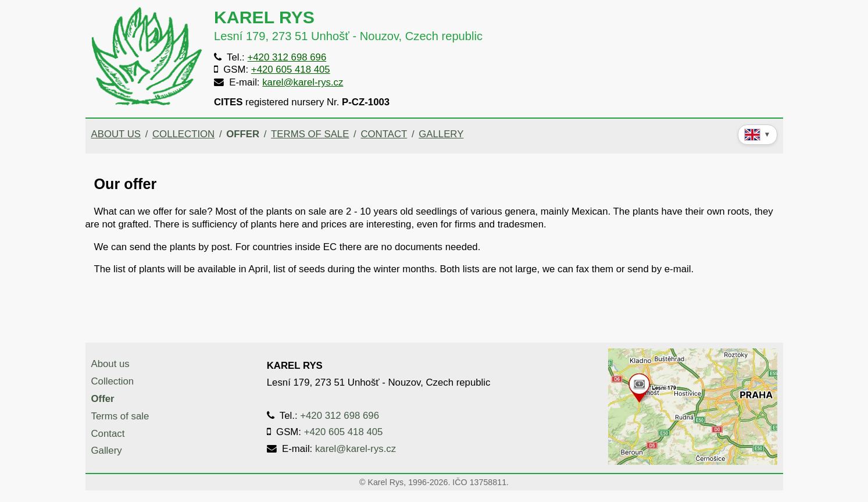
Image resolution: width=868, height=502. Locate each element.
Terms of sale (310, 134)
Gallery (441, 134)
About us (116, 134)
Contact (384, 134)
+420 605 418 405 (291, 70)
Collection (183, 134)
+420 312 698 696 (287, 57)
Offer (243, 134)
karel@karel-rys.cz (303, 82)
